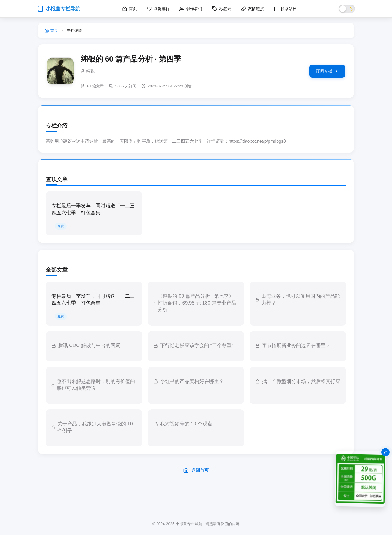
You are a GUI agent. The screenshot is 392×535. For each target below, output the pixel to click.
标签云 (222, 9)
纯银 (91, 71)
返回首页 (196, 470)
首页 (51, 31)
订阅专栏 (327, 71)
